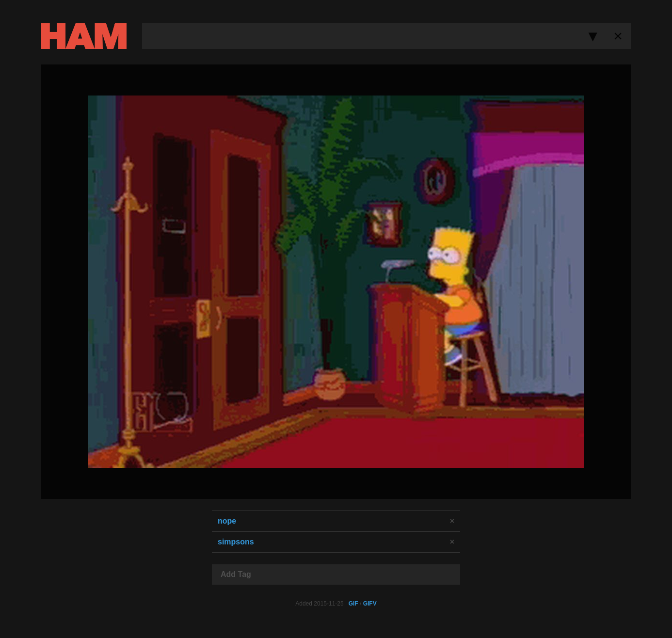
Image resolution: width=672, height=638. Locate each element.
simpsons (236, 542)
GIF (353, 604)
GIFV (370, 604)
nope (227, 521)
